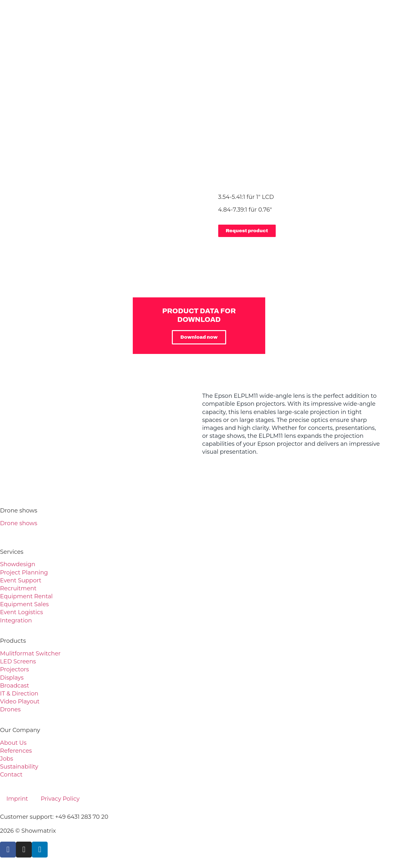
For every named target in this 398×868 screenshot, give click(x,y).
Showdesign (18, 564)
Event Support (21, 580)
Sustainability (19, 767)
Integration (16, 620)
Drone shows (19, 523)
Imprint (17, 799)
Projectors (14, 669)
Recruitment (18, 588)
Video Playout (20, 702)
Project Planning (24, 573)
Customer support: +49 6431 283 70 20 (54, 817)
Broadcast (14, 686)
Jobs (7, 759)
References (16, 751)
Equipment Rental (26, 596)
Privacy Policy (60, 799)
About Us (13, 743)
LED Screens (18, 661)
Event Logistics (21, 612)
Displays (12, 678)
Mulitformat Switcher (30, 654)
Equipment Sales (24, 604)
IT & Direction (19, 694)
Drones (10, 709)
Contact (11, 775)
